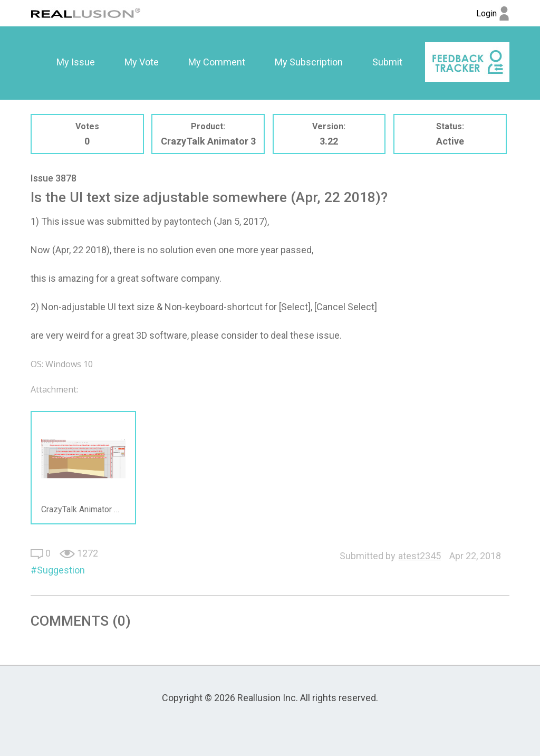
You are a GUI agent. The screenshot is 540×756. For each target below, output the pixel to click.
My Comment (217, 62)
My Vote (142, 62)
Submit (387, 62)
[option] (76, 62)
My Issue (76, 62)
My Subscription (309, 62)
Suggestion (61, 570)
